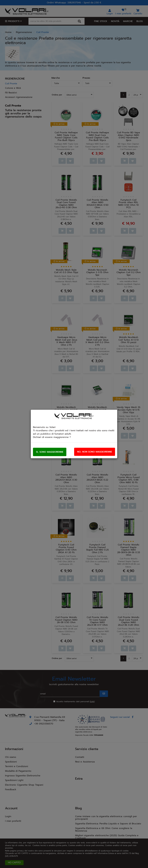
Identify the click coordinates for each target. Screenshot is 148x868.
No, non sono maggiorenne (95, 452)
